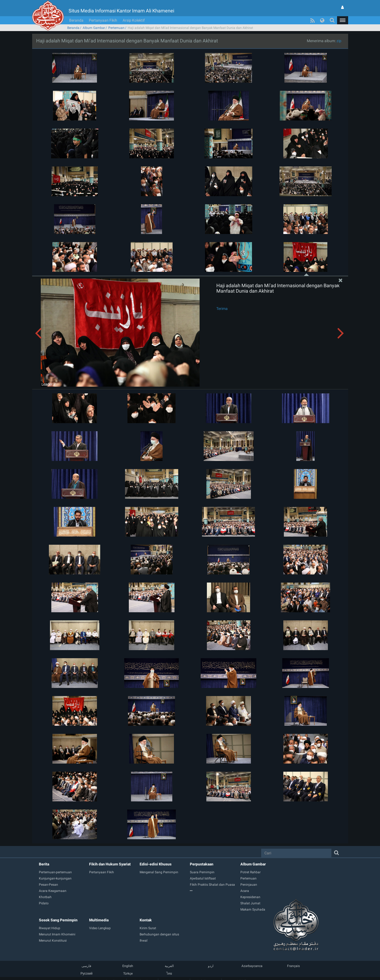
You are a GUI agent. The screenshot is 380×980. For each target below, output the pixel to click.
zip (339, 41)
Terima (222, 309)
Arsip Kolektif (134, 20)
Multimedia (99, 920)
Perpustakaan (202, 864)
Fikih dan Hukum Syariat (110, 864)
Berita (44, 864)
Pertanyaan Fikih (103, 20)
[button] (342, 20)
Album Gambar (94, 28)
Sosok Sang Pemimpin (58, 920)
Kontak (146, 920)
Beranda (76, 20)
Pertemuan (116, 28)
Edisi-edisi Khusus (156, 864)
